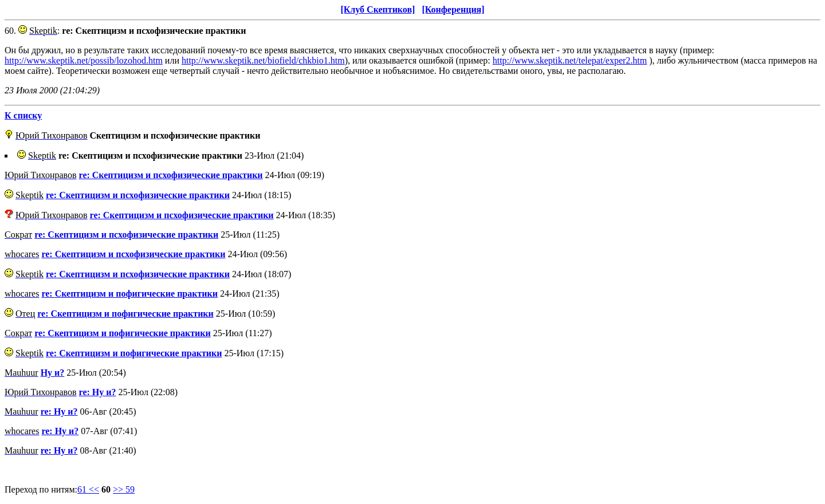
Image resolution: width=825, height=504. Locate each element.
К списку (23, 115)
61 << (88, 489)
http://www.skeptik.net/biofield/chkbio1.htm (263, 60)
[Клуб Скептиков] (378, 9)
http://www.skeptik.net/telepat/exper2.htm (570, 60)
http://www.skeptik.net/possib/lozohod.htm (84, 60)
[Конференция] (453, 9)
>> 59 (124, 489)
